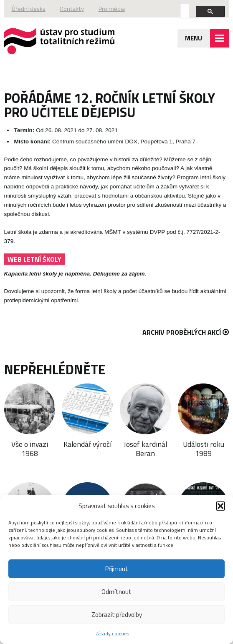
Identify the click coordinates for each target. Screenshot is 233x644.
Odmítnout (116, 592)
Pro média (112, 9)
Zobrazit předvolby (117, 615)
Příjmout (117, 569)
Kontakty (72, 9)
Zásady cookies (113, 633)
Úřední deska (29, 9)
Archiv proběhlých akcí (186, 332)
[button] (220, 506)
